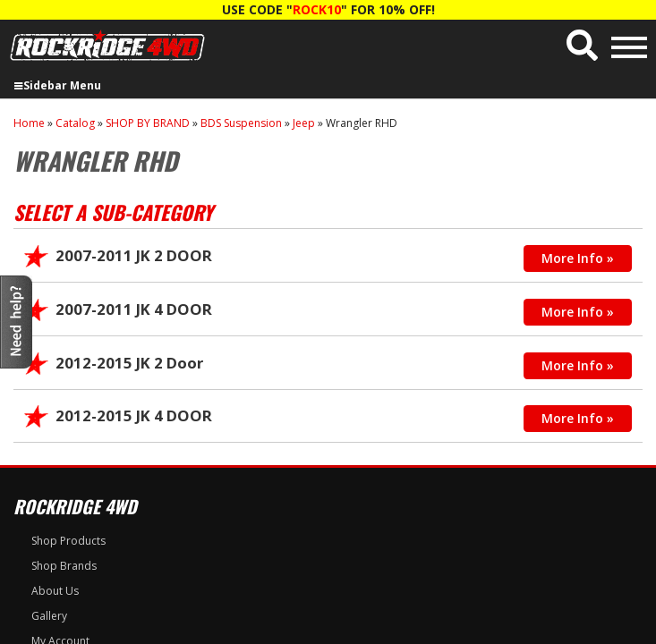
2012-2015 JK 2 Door (129, 363)
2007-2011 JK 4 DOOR (134, 309)
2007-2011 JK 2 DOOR (134, 255)
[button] (582, 45)
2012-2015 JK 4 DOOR (134, 415)
